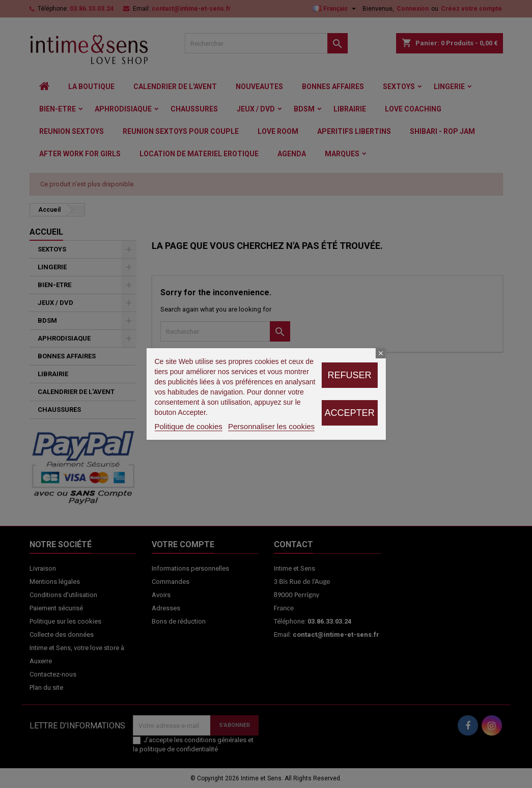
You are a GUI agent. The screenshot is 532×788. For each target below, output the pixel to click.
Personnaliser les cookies (271, 426)
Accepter (350, 413)
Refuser (350, 375)
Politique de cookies (188, 426)
